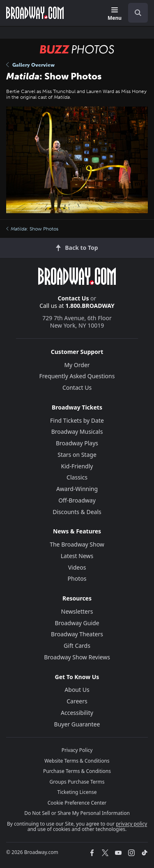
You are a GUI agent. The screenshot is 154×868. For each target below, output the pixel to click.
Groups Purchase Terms (77, 782)
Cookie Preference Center (77, 803)
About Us (77, 690)
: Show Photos (32, 229)
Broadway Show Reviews (77, 657)
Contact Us (74, 298)
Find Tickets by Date (77, 420)
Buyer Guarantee (77, 724)
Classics (77, 477)
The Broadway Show (77, 544)
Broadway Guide (77, 623)
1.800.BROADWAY (90, 306)
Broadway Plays (77, 443)
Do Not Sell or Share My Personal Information (77, 813)
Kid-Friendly (77, 466)
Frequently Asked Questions (77, 376)
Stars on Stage (77, 455)
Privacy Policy (77, 750)
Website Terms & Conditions (77, 761)
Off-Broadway (77, 500)
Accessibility (77, 713)
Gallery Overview (30, 65)
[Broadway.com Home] (35, 13)
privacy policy (131, 824)
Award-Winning (77, 489)
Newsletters (77, 611)
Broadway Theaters (77, 634)
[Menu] (115, 14)
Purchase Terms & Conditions (77, 771)
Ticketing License (77, 792)
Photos (77, 578)
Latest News (77, 556)
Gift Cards (77, 646)
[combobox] (135, 13)
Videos (77, 567)
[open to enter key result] (138, 13)
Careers (77, 701)
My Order (77, 365)
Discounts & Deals (77, 512)
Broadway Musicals (77, 432)
